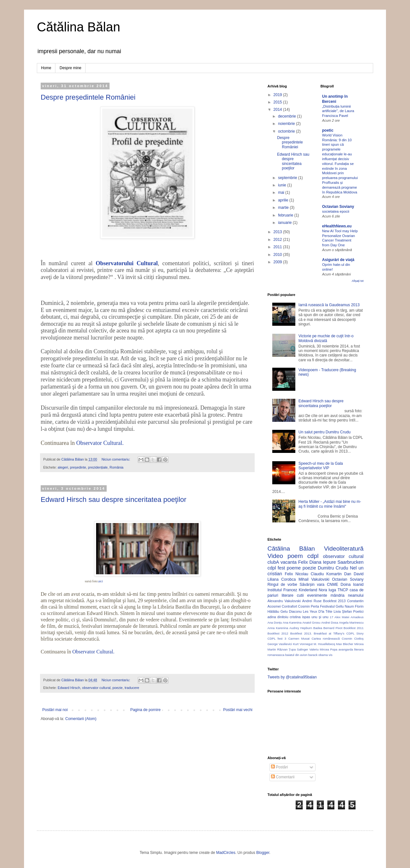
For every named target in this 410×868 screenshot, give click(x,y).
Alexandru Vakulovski (284, 601)
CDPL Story (355, 633)
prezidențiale (98, 467)
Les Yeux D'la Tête (318, 611)
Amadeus (357, 617)
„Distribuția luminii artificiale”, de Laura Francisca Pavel (338, 111)
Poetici (358, 611)
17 (332, 617)
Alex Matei (342, 617)
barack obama (318, 655)
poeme (294, 568)
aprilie (284, 200)
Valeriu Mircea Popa (324, 649)
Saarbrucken (350, 562)
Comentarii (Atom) (81, 719)
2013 (278, 232)
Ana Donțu (275, 622)
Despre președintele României (88, 97)
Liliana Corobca (282, 579)
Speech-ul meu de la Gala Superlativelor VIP (321, 466)
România (116, 467)
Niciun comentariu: (116, 459)
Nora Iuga (327, 590)
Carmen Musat (299, 639)
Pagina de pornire (146, 710)
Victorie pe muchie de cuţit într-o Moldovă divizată (326, 338)
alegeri (63, 467)
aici (101, 581)
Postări (279, 767)
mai (282, 192)
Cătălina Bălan (78, 27)
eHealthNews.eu (337, 226)
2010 (278, 255)
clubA (273, 562)
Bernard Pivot (333, 628)
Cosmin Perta (309, 606)
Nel (353, 568)
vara (320, 585)
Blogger (263, 853)
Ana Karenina (292, 622)
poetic (328, 130)
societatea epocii (336, 211)
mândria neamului (347, 595)
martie (284, 208)
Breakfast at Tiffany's (329, 633)
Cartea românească (326, 639)
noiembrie (287, 124)
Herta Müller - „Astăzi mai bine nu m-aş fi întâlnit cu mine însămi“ (330, 504)
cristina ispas (300, 617)
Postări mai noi (55, 710)
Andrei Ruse (312, 601)
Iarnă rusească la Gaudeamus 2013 (329, 305)
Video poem (285, 556)
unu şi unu (320, 617)
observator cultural (96, 688)
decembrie (287, 116)
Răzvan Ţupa (286, 649)
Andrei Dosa (330, 622)
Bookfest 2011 (354, 628)
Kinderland (308, 590)
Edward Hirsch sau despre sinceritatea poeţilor (114, 500)
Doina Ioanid (352, 585)
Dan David (354, 574)
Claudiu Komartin (326, 574)
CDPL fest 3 (277, 639)
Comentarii (283, 777)
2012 (278, 240)
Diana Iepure (323, 562)
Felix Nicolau (296, 574)
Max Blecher (345, 644)
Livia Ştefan (343, 611)
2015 (278, 102)
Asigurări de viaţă (338, 260)
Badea (318, 628)
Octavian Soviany (338, 207)
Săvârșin (307, 585)
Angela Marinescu (351, 622)
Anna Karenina (278, 628)
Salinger (303, 649)
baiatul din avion (296, 655)
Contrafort (290, 606)
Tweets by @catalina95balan (292, 677)
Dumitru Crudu (333, 568)
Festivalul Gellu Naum (337, 606)
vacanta (289, 562)
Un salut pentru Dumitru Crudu (325, 432)
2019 (278, 95)
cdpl (313, 556)
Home (46, 68)
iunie (283, 185)
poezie (118, 688)
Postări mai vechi (238, 710)
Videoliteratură (344, 549)
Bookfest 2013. (301, 633)
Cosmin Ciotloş (353, 639)
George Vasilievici (280, 644)
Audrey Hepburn (301, 628)
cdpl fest (276, 568)
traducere (132, 688)
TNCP (343, 590)
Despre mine (70, 68)
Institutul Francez (282, 590)
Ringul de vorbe (282, 585)
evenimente (317, 595)
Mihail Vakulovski (314, 579)
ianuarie (285, 223)
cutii (300, 595)
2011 (278, 247)
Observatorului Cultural (127, 263)
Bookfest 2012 (278, 633)
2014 (278, 110)
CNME (332, 585)
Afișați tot (358, 281)
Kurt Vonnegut (303, 644)
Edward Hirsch (69, 688)
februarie (286, 215)
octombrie (287, 131)
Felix (303, 562)
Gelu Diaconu (291, 611)
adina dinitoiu (278, 617)
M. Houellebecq (324, 644)
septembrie (288, 178)
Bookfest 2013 (334, 601)
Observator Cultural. (100, 443)
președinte (78, 467)
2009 (278, 262)
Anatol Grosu (311, 622)
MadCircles (226, 853)
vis (331, 655)
